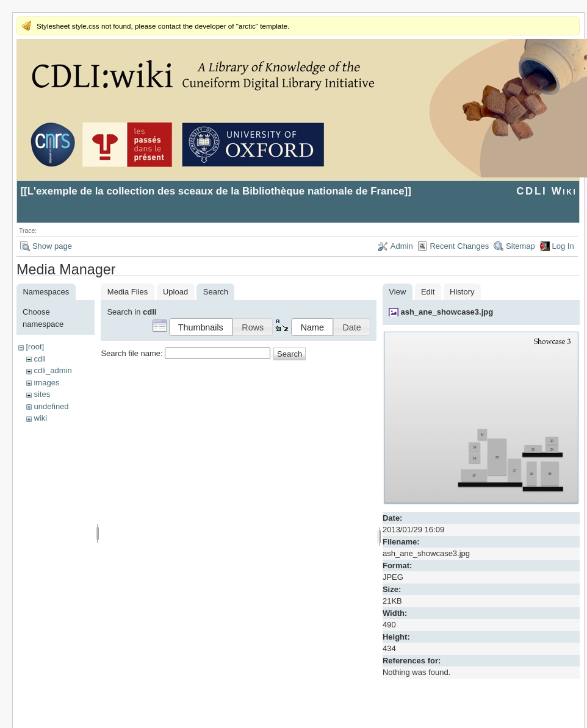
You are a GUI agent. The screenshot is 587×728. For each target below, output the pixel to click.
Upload (175, 292)
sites (42, 394)
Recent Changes (459, 246)
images (46, 383)
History (462, 292)
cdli (40, 359)
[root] (35, 347)
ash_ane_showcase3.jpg (447, 312)
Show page (52, 246)
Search (290, 354)
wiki (40, 418)
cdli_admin (52, 370)
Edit (428, 292)
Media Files (128, 292)
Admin (402, 246)
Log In (563, 246)
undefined (51, 406)
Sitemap (520, 246)
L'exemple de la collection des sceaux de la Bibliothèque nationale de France (216, 191)
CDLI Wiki (546, 191)
